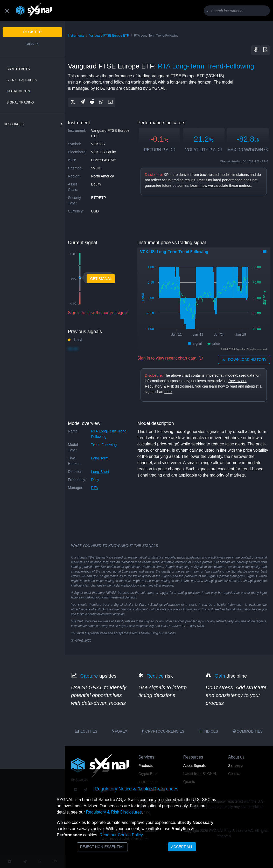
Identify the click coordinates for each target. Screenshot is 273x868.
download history (244, 360)
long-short (100, 472)
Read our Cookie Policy (121, 835)
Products (146, 766)
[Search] (238, 11)
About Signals (194, 766)
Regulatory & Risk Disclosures (114, 812)
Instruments (18, 91)
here (168, 392)
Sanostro (235, 766)
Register (32, 32)
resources (14, 124)
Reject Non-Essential (102, 847)
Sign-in (33, 44)
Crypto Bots (18, 69)
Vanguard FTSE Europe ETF (109, 36)
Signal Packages (22, 80)
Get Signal (101, 279)
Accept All (182, 847)
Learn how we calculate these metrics (220, 185)
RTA (94, 488)
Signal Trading (20, 102)
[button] (256, 50)
